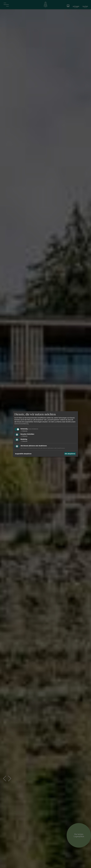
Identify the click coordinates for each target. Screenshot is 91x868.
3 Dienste (24, 431)
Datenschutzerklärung (21, 424)
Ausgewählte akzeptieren (23, 454)
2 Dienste (24, 436)
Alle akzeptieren (70, 454)
